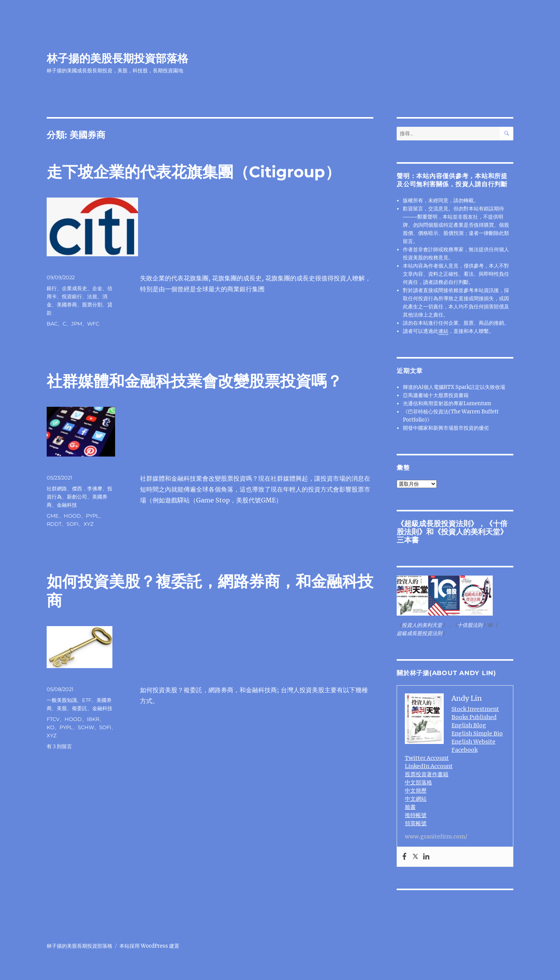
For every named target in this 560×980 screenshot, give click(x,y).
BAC (52, 324)
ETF (87, 700)
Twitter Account (427, 758)
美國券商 (67, 304)
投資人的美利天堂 (471, 532)
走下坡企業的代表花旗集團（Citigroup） (194, 172)
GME (53, 516)
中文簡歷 (416, 791)
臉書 (410, 807)
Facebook (465, 750)
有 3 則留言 (59, 746)
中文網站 (416, 799)
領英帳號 (416, 823)
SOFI (73, 524)
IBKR (93, 719)
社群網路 (57, 488)
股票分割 (92, 304)
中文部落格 (418, 782)
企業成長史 (74, 288)
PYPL (93, 516)
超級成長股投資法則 (437, 523)
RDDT (54, 524)
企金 (97, 288)
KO (51, 727)
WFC (93, 324)
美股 (62, 708)
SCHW (86, 727)
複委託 (80, 708)
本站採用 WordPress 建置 (149, 946)
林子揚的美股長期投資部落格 (117, 58)
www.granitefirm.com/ (436, 836)
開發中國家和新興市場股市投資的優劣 (446, 428)
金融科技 (67, 505)
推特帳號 (416, 815)
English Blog (469, 725)
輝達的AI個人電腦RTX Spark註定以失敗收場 (454, 387)
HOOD (72, 516)
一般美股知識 (62, 700)
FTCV (53, 719)
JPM (77, 324)
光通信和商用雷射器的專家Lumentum (447, 403)
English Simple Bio (477, 733)
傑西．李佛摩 (87, 488)
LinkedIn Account (429, 766)
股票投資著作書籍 (427, 774)
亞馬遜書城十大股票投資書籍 (436, 395)
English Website (473, 742)
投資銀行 (72, 296)
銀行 (52, 288)
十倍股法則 (470, 625)
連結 (443, 331)
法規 (92, 296)
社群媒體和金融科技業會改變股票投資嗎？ (194, 381)
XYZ (88, 524)
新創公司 (77, 497)
